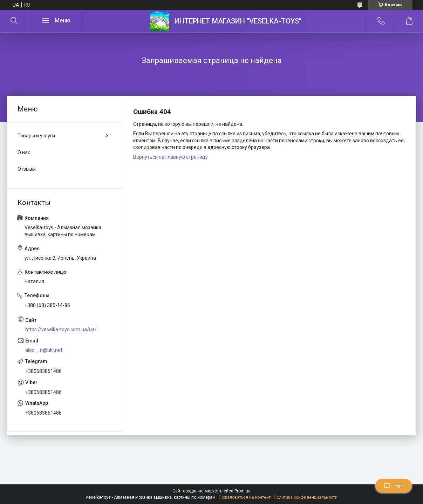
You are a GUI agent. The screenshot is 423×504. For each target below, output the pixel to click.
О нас (24, 152)
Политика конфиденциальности (306, 497)
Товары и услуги (36, 136)
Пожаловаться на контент (245, 497)
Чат (394, 486)
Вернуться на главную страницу (170, 157)
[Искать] (14, 21)
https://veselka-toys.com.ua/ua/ (61, 329)
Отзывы (27, 169)
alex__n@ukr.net (44, 350)
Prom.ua (243, 491)
